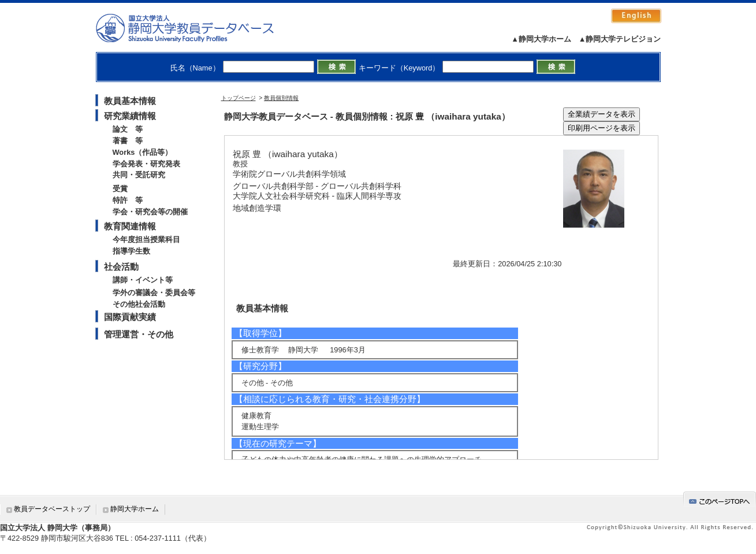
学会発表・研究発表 (146, 164)
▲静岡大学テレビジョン (620, 39)
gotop (720, 499)
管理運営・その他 (139, 334)
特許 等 (128, 200)
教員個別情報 (281, 98)
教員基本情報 (130, 101)
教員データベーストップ (52, 509)
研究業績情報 (130, 116)
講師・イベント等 (143, 280)
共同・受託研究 (139, 175)
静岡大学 (197, 28)
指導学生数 (131, 251)
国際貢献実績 (130, 317)
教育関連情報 (130, 226)
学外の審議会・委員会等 (154, 293)
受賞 (120, 189)
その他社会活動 (139, 304)
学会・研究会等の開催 (150, 212)
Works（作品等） (143, 152)
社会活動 (121, 267)
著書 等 (128, 141)
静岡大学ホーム (135, 509)
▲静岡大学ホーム (541, 39)
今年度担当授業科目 (146, 239)
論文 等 (128, 129)
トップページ (239, 98)
